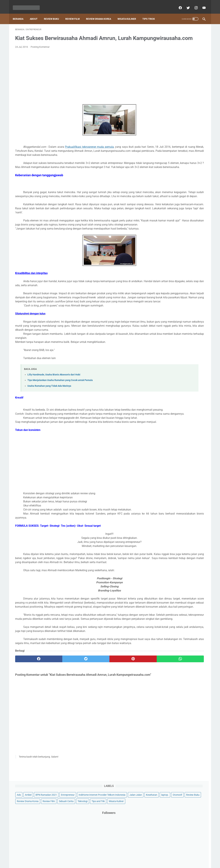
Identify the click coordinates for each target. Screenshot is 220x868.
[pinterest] (95, 729)
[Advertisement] (79, 82)
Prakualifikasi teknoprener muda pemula (90, 152)
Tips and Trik (195, 73)
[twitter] (186, 4)
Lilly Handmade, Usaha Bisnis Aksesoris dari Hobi (54, 408)
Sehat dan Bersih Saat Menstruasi (178, 268)
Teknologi (180, 73)
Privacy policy (129, 856)
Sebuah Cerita (164, 73)
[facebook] (178, 4)
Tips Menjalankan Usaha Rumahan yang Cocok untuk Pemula (60, 414)
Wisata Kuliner (129, 13)
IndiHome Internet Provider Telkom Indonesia (180, 48)
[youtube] (201, 4)
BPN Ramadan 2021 (186, 35)
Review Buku (54, 13)
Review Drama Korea (101, 13)
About (36, 13)
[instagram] (193, 4)
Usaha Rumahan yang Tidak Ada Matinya (49, 419)
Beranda (20, 13)
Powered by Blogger (114, 863)
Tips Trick (151, 13)
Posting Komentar (40, 52)
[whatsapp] (126, 729)
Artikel (168, 35)
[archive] (166, 358)
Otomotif (161, 60)
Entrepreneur (163, 41)
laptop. (192, 54)
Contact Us (102, 856)
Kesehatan (178, 54)
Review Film (75, 13)
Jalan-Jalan (162, 54)
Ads (158, 35)
